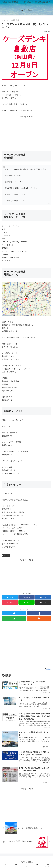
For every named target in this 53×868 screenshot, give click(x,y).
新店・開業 (6, 555)
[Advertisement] (26, 132)
